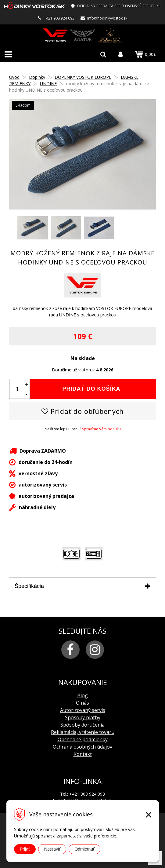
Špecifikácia (29, 586)
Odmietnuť (84, 849)
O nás (82, 703)
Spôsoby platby (83, 717)
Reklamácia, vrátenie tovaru (83, 732)
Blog (82, 695)
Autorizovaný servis (83, 710)
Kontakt (83, 754)
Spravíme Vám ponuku (101, 429)
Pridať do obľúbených (83, 411)
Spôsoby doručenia (82, 725)
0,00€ (145, 54)
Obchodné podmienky (83, 739)
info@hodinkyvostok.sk (107, 18)
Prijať (25, 849)
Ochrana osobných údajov (82, 747)
